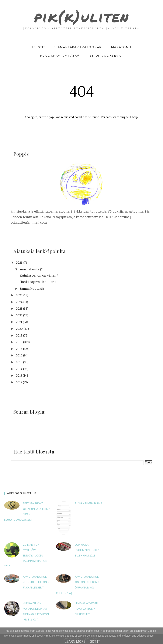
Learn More (75, 642)
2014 (19, 369)
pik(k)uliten (81, 16)
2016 (19, 356)
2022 (19, 316)
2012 (19, 383)
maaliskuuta (30, 270)
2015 (19, 362)
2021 (19, 322)
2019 (19, 336)
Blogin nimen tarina (89, 504)
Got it (95, 642)
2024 (19, 302)
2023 (19, 309)
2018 (19, 342)
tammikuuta (30, 289)
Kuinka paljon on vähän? (39, 276)
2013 (19, 376)
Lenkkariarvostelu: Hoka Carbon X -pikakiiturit (88, 609)
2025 (19, 296)
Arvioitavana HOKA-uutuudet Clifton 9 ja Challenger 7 (36, 582)
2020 (19, 329)
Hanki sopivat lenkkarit (38, 282)
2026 (19, 263)
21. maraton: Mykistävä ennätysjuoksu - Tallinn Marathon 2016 (26, 556)
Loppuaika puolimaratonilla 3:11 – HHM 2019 (87, 550)
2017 (19, 349)
